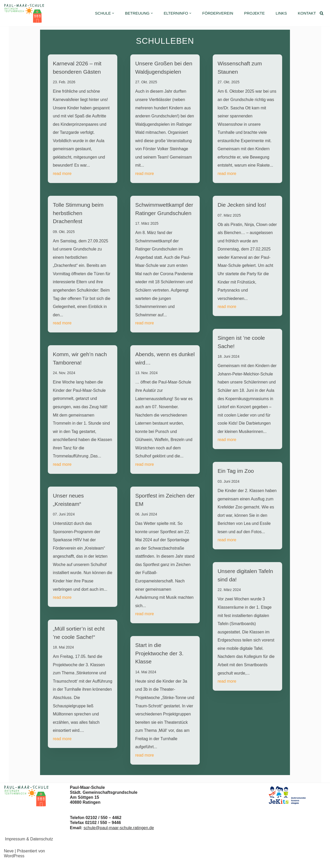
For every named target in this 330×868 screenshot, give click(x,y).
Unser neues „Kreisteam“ (68, 503)
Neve (9, 857)
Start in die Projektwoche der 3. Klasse (159, 659)
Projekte (254, 13)
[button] (113, 13)
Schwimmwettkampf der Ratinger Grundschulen (164, 210)
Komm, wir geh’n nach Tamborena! (80, 361)
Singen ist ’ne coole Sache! (241, 345)
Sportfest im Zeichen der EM (165, 504)
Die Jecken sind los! (242, 206)
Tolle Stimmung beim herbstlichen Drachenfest (78, 214)
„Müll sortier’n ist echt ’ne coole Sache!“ (79, 638)
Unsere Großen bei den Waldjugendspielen (164, 68)
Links (281, 13)
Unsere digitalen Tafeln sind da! (245, 597)
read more (62, 175)
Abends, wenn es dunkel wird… (165, 361)
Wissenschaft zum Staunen (240, 68)
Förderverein (218, 13)
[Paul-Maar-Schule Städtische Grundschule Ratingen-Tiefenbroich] (25, 13)
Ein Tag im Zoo (236, 483)
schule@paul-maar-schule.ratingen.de (119, 834)
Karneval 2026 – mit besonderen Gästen (77, 68)
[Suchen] (322, 13)
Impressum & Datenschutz (29, 845)
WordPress (14, 862)
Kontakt (307, 13)
